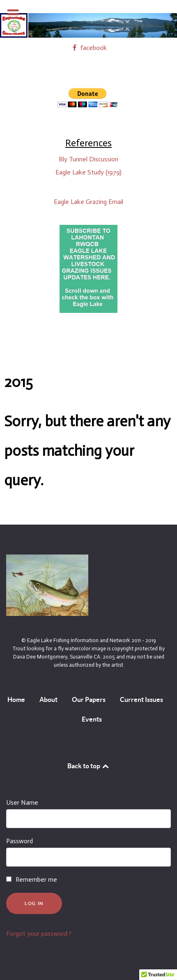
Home (16, 699)
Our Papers (89, 699)
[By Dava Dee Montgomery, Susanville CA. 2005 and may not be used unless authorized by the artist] (47, 585)
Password (20, 841)
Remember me (36, 879)
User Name (22, 802)
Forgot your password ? (39, 934)
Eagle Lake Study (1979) (88, 172)
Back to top (89, 766)
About (48, 699)
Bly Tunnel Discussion (88, 159)
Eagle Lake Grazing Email (88, 202)
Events (92, 719)
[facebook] (88, 48)
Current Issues (141, 699)
